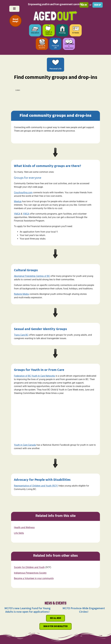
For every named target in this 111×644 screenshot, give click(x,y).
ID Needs (76, 33)
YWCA (26, 214)
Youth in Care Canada (25, 445)
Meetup (18, 201)
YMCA (17, 214)
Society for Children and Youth (29, 567)
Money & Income (42, 47)
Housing (62, 33)
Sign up (98, 5)
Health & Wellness (49, 33)
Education (35, 33)
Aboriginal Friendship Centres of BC (32, 276)
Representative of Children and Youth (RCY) (36, 486)
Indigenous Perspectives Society (30, 573)
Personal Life (55, 47)
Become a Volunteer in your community (34, 578)
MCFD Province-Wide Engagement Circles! (84, 610)
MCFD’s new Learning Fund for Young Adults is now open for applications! (27, 610)
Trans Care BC (21, 335)
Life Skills (19, 533)
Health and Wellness (24, 527)
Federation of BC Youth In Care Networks (35, 376)
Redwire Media (21, 294)
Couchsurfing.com (23, 192)
